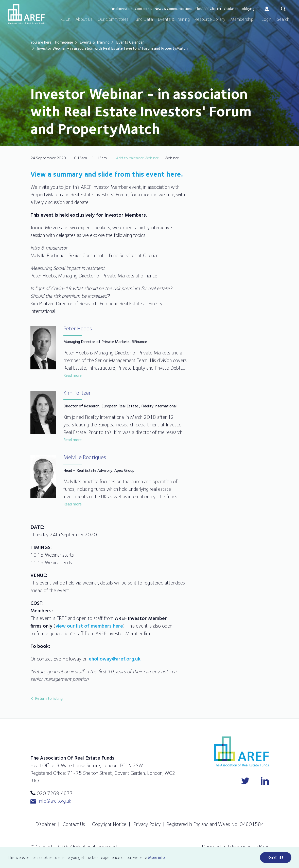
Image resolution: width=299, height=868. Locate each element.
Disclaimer (45, 824)
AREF (26, 14)
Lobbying (248, 9)
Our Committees (113, 19)
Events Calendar (130, 42)
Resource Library (210, 19)
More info (156, 857)
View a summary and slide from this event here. (108, 174)
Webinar (152, 158)
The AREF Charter (208, 9)
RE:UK (65, 19)
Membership (242, 19)
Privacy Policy (147, 824)
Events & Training (174, 19)
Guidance (231, 9)
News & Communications (173, 9)
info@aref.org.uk (51, 801)
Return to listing (49, 698)
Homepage (64, 42)
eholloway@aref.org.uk (115, 659)
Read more (73, 375)
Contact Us (144, 9)
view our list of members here (89, 626)
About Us (84, 19)
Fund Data (143, 19)
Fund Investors (121, 9)
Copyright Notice (109, 824)
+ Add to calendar (128, 158)
